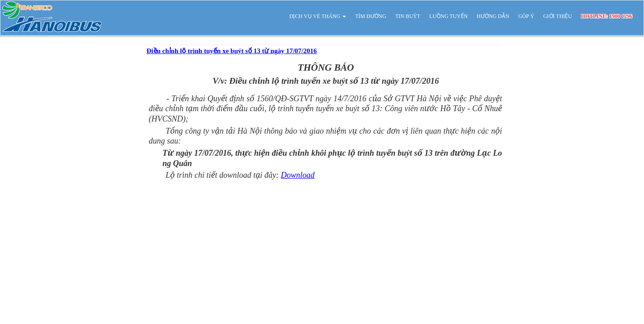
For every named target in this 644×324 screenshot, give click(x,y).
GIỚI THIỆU (558, 16)
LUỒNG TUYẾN (448, 16)
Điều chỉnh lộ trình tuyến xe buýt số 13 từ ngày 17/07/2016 (232, 51)
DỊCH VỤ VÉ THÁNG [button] (318, 16)
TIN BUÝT (408, 16)
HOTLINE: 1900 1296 (607, 16)
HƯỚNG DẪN (493, 16)
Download (298, 175)
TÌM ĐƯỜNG (371, 16)
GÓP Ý (526, 16)
